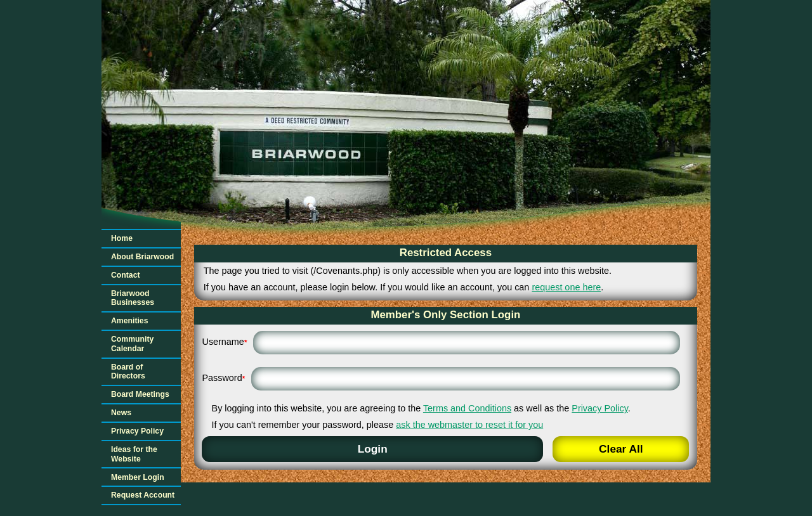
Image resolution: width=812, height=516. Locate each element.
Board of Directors (128, 372)
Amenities (129, 321)
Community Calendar (132, 344)
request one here (566, 287)
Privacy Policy (137, 431)
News (121, 413)
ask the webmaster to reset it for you (469, 425)
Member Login (138, 477)
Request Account (143, 495)
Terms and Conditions (467, 408)
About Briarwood (142, 257)
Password (223, 378)
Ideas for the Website (134, 454)
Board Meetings (140, 394)
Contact (126, 275)
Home (122, 238)
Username (224, 342)
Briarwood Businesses (133, 298)
